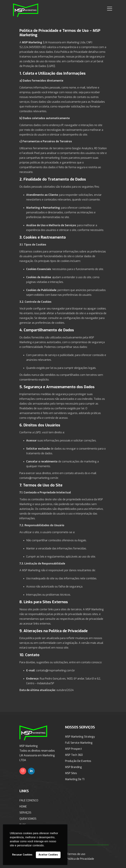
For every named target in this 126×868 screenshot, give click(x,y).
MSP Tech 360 (74, 755)
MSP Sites (71, 773)
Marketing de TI (75, 779)
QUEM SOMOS (28, 819)
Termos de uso (76, 854)
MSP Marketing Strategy (80, 737)
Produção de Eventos (78, 761)
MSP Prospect (73, 749)
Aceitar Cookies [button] (48, 855)
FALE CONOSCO (29, 800)
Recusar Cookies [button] (22, 855)
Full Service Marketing (79, 743)
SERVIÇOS (25, 813)
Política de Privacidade (80, 859)
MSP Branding (73, 767)
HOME (23, 806)
